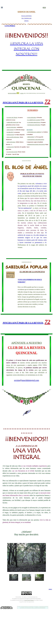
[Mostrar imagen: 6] (27, 577)
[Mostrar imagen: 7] (39, 577)
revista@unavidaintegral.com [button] (27, 380)
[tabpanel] (26, 18)
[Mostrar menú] (2, 7)
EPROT (50, 589)
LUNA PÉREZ (10, 26)
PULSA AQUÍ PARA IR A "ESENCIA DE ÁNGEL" (26, 18)
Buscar (44, 8)
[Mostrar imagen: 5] (14, 577)
